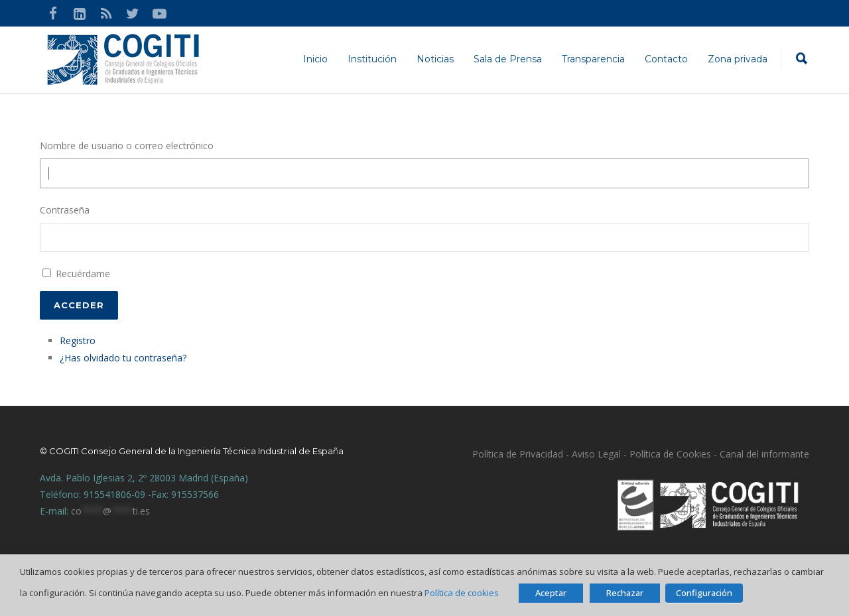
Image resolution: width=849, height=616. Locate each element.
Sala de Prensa (508, 59)
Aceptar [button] (551, 593)
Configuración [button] (704, 593)
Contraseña (65, 210)
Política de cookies (462, 593)
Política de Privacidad (518, 454)
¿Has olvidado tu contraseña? (123, 358)
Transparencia (593, 59)
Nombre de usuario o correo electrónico (127, 146)
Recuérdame (83, 274)
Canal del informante (764, 454)
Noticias (435, 59)
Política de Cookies (670, 454)
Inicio (315, 59)
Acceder (79, 305)
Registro (78, 340)
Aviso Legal (595, 454)
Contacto (666, 59)
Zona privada (738, 59)
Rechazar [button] (625, 593)
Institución (372, 59)
